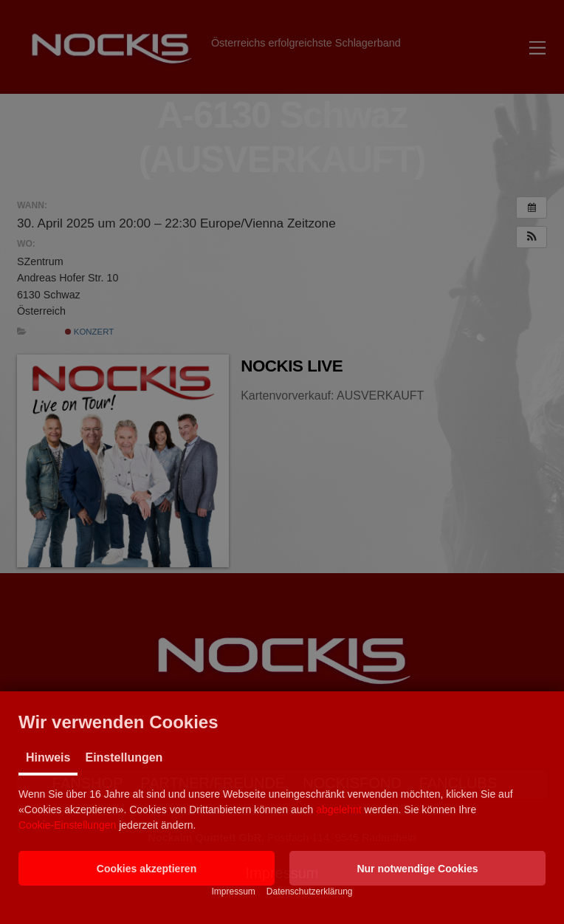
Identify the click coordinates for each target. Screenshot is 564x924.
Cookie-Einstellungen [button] (67, 825)
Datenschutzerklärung (310, 892)
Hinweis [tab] (48, 757)
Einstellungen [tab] (124, 757)
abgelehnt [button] (339, 810)
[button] (147, 868)
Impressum (233, 892)
